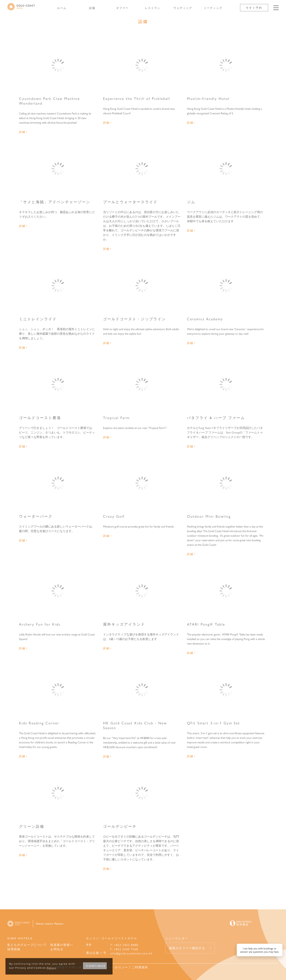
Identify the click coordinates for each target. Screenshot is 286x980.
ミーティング (213, 8)
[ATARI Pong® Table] (226, 591)
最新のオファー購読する (187, 948)
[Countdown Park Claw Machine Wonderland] (58, 65)
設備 (92, 8)
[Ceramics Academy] (226, 286)
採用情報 (14, 949)
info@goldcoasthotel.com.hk (131, 953)
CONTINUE (96, 966)
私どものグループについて (27, 945)
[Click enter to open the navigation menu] (276, 8)
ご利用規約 (140, 967)
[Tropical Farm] (142, 384)
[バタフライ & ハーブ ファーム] (226, 384)
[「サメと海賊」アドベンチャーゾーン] (58, 169)
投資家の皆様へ (62, 945)
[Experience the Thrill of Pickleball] (142, 65)
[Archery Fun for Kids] (58, 591)
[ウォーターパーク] (58, 483)
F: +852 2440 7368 (124, 949)
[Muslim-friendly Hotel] (226, 65)
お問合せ (57, 949)
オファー (122, 8)
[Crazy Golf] (142, 483)
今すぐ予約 (254, 8)
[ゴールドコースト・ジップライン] (142, 286)
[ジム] (226, 169)
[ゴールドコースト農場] (58, 384)
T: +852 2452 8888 (124, 945)
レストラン (153, 8)
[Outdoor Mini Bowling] (226, 483)
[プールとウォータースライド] (142, 169)
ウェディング (183, 8)
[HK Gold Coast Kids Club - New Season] (142, 690)
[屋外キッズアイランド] (142, 591)
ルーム (62, 8)
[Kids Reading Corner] (58, 690)
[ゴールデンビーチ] (142, 793)
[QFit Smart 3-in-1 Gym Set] (226, 690)
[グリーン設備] (58, 793)
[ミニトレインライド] (58, 286)
